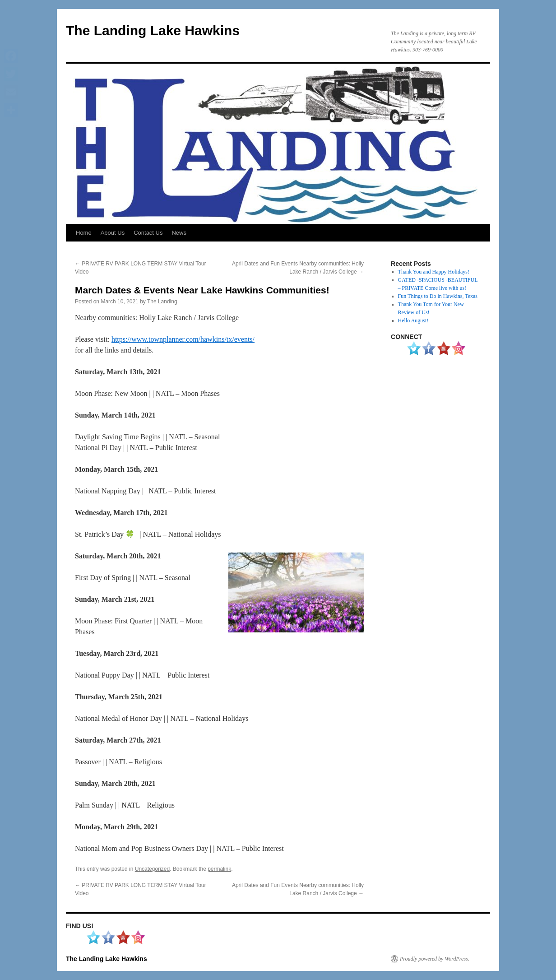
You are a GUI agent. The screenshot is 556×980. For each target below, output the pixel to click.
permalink (219, 869)
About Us (113, 233)
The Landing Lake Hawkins (153, 30)
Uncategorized (152, 869)
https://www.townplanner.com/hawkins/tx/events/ (183, 339)
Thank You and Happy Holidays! (434, 272)
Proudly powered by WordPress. (435, 959)
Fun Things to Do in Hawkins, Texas (438, 296)
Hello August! (413, 320)
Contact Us (148, 233)
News (179, 233)
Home (84, 233)
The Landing (162, 302)
